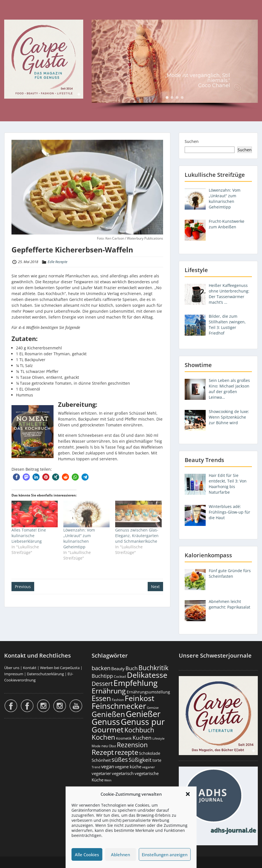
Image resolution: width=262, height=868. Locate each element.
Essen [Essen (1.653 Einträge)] (101, 698)
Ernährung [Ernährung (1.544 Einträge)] (109, 691)
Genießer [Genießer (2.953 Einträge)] (143, 714)
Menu (10, 16)
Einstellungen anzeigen (165, 855)
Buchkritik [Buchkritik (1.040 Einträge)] (153, 668)
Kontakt (30, 668)
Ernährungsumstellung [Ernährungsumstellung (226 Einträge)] (148, 692)
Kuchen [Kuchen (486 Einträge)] (142, 738)
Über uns (12, 668)
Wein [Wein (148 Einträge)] (108, 780)
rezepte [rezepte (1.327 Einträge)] (126, 752)
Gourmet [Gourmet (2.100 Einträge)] (108, 729)
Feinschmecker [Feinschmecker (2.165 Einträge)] (119, 706)
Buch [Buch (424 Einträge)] (132, 668)
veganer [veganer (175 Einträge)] (149, 767)
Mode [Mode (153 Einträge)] (96, 746)
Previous (23, 587)
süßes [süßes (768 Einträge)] (120, 759)
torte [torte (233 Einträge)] (157, 760)
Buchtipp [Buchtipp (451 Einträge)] (102, 676)
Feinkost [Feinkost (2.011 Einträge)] (140, 698)
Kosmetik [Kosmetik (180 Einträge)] (124, 738)
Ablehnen (120, 855)
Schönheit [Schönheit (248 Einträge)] (101, 760)
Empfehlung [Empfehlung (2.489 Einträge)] (135, 683)
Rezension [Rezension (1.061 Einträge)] (132, 745)
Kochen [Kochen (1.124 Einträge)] (103, 737)
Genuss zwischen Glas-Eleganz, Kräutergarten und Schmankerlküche (137, 536)
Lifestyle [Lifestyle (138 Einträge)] (158, 738)
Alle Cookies (87, 855)
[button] (188, 794)
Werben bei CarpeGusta (60, 668)
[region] (175, 65)
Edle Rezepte (57, 262)
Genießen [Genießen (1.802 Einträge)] (108, 714)
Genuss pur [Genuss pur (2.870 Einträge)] (143, 722)
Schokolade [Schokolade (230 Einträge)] (150, 753)
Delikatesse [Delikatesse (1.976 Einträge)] (147, 675)
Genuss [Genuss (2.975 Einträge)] (106, 722)
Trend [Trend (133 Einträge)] (96, 767)
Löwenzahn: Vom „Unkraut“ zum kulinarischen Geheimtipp (79, 538)
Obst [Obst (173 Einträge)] (112, 746)
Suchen (192, 141)
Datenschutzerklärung (45, 674)
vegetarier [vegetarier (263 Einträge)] (101, 773)
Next (155, 587)
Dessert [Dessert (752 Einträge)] (102, 684)
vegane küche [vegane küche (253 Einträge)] (128, 767)
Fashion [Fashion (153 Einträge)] (118, 700)
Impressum (14, 674)
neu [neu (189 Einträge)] (105, 746)
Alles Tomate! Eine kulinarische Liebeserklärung (29, 536)
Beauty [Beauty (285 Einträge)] (118, 669)
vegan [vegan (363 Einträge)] (108, 766)
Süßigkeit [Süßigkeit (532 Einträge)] (140, 760)
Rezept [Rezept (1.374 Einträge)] (103, 752)
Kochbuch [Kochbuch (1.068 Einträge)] (139, 730)
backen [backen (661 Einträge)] (101, 668)
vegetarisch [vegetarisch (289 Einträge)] (123, 773)
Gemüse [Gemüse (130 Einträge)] (153, 708)
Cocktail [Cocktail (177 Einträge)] (120, 676)
